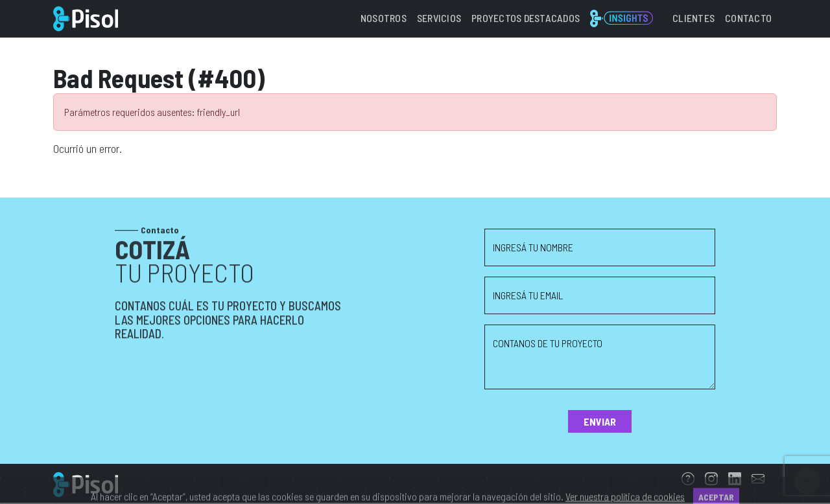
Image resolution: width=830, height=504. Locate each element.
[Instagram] (711, 480)
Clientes (694, 18)
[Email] (758, 480)
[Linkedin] (735, 480)
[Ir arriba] (807, 481)
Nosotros (384, 18)
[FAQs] (688, 480)
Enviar (600, 421)
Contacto (748, 18)
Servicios (439, 18)
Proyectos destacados (526, 18)
